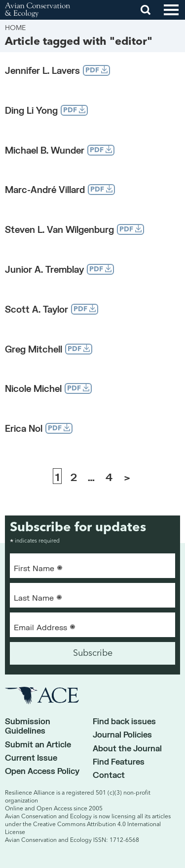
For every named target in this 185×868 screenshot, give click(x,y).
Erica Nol (24, 428)
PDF (96, 70)
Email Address (45, 627)
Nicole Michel (33, 388)
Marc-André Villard (45, 190)
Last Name (38, 597)
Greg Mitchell (34, 349)
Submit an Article (38, 744)
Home (15, 28)
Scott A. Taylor (37, 309)
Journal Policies (122, 734)
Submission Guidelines (28, 726)
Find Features (119, 761)
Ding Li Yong (31, 110)
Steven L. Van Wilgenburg (59, 229)
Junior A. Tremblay (44, 269)
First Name (38, 568)
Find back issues (124, 721)
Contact (109, 775)
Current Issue (31, 757)
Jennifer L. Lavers (42, 70)
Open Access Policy (42, 771)
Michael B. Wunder (45, 150)
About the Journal (127, 748)
